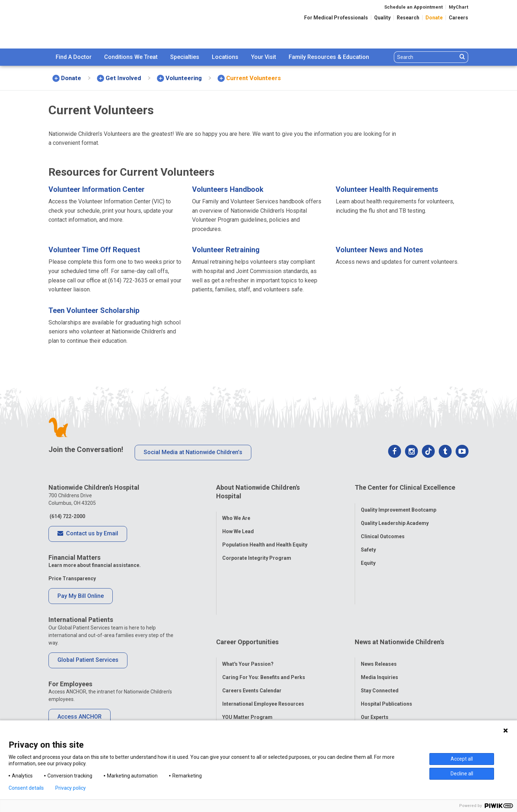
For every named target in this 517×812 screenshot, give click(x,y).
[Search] (426, 57)
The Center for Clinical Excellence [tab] (405, 487)
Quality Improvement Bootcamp (399, 501)
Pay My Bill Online (81, 596)
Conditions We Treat (131, 57)
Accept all (462, 759)
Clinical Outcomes (383, 528)
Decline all (462, 774)
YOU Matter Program (247, 652)
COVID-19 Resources (247, 679)
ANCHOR (233, 665)
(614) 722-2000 (67, 516)
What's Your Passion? (248, 599)
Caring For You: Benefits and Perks (264, 612)
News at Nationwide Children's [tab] (399, 585)
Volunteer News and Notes (379, 250)
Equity (368, 554)
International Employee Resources (263, 639)
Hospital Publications (386, 639)
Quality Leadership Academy (395, 515)
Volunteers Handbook (228, 189)
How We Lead (238, 523)
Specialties (185, 57)
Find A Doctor (74, 57)
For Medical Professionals (336, 18)
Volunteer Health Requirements (387, 189)
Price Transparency (72, 578)
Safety (368, 541)
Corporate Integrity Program (257, 549)
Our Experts (375, 652)
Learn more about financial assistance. (95, 565)
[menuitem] (74, 57)
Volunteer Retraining (226, 250)
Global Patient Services (88, 660)
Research (408, 18)
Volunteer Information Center (97, 189)
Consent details (26, 788)
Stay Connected (380, 626)
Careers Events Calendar (252, 626)
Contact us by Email (88, 534)
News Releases (379, 599)
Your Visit (264, 57)
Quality (382, 18)
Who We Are (236, 509)
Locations (225, 57)
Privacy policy (71, 788)
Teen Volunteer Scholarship (94, 310)
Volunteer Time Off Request (94, 250)
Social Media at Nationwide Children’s (193, 452)
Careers (458, 18)
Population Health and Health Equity (265, 536)
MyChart (458, 7)
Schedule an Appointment (413, 7)
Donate (434, 18)
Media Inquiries (379, 612)
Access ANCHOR (80, 717)
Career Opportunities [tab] (247, 585)
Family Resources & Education (329, 57)
